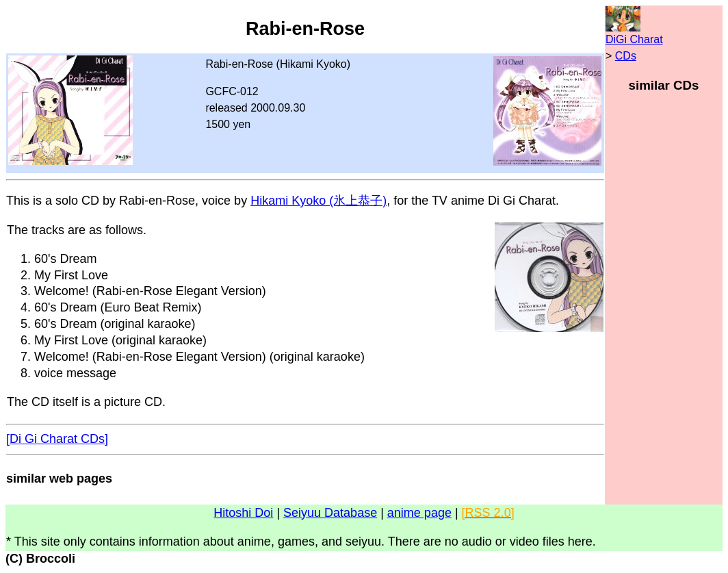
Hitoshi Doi (243, 513)
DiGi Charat (634, 39)
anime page (419, 513)
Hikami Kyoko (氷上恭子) (318, 201)
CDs (626, 56)
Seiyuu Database (330, 513)
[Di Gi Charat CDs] (57, 439)
